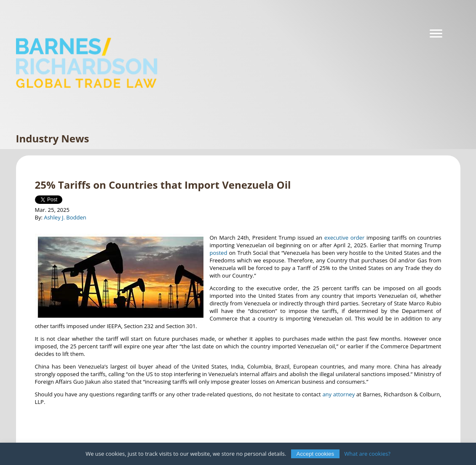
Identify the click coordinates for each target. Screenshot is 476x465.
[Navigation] (436, 34)
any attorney (338, 394)
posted (219, 253)
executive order (345, 238)
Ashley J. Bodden (65, 217)
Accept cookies (316, 454)
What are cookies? (367, 454)
